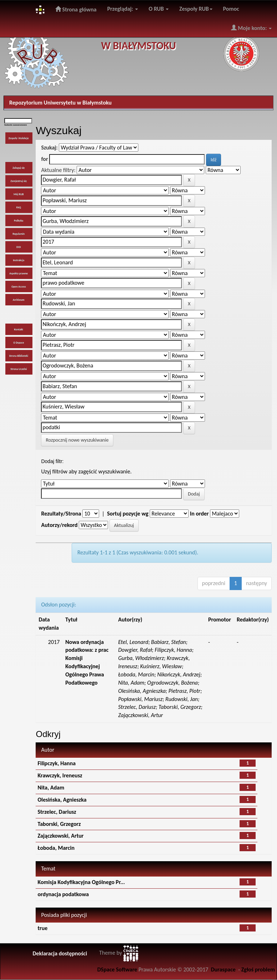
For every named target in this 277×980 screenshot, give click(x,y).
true (42, 928)
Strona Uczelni (19, 369)
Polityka (19, 221)
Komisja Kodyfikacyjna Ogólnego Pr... (81, 882)
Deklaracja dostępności (60, 953)
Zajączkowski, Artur (60, 836)
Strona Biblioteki (19, 356)
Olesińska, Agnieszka (62, 800)
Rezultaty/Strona (61, 514)
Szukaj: (49, 148)
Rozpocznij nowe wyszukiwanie (77, 440)
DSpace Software (117, 969)
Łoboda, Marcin (56, 848)
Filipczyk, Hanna (57, 763)
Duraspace (223, 969)
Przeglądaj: (123, 9)
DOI (19, 247)
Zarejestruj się (19, 181)
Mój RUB (19, 194)
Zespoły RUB (196, 9)
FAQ (19, 207)
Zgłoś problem (258, 969)
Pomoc (231, 9)
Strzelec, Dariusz (57, 812)
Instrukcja (19, 260)
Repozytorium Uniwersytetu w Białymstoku (60, 103)
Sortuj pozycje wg (128, 514)
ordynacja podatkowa (63, 894)
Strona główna (76, 9)
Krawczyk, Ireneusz (60, 775)
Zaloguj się (19, 168)
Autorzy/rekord (59, 525)
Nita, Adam (51, 788)
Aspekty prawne (19, 273)
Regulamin (19, 234)
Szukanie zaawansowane (16, 125)
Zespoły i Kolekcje (19, 138)
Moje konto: (251, 28)
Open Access (19, 287)
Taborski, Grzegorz (59, 824)
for (44, 159)
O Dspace (19, 343)
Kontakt (19, 329)
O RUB (159, 9)
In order (199, 514)
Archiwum (19, 300)
